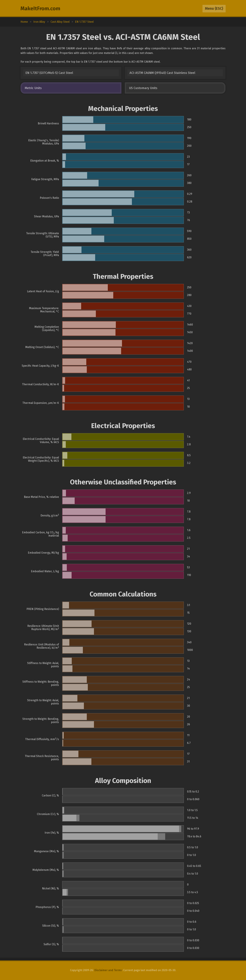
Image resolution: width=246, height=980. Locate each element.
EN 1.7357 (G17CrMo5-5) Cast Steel (49, 73)
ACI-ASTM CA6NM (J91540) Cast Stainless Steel (162, 73)
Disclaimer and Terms (108, 970)
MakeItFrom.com (40, 9)
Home (24, 22)
